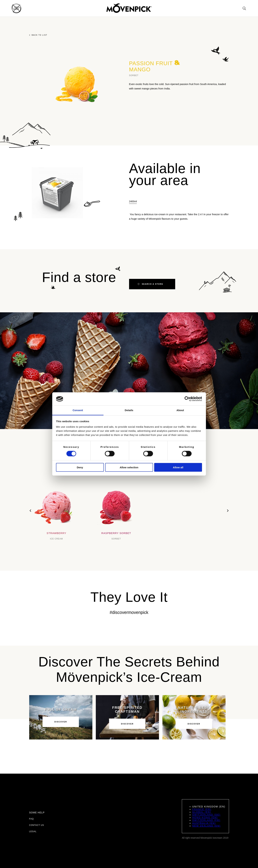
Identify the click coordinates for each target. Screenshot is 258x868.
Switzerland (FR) (206, 820)
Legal (33, 831)
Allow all (178, 467)
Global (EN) (202, 812)
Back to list (38, 35)
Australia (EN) (204, 823)
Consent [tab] (78, 410)
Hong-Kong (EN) (205, 817)
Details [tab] (129, 410)
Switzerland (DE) (206, 815)
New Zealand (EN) (206, 826)
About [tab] (180, 410)
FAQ (32, 819)
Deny (80, 467)
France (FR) (202, 809)
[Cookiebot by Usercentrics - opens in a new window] (187, 399)
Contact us (37, 825)
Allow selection (129, 467)
